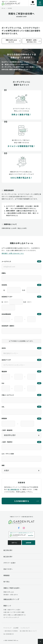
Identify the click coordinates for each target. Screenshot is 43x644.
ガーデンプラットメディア (11, 617)
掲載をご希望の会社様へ (12, 588)
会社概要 (16, 628)
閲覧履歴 (7, 575)
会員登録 (29, 543)
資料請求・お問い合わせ (11, 595)
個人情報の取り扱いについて (28, 631)
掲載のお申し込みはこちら (11, 41)
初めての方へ (8, 569)
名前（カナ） (28, 302)
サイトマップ (7, 628)
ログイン (14, 543)
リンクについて (25, 628)
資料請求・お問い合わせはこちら (32, 41)
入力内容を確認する (22, 501)
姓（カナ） (5, 302)
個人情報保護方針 (14, 489)
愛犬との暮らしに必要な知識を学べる (15, 615)
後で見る (7, 582)
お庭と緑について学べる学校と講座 (14, 612)
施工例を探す (8, 550)
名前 (24, 290)
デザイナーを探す (10, 563)
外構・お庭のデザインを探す (12, 610)
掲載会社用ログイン (11, 599)
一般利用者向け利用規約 (11, 631)
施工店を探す (8, 557)
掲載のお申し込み (9, 592)
